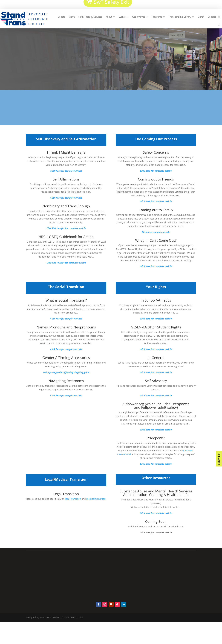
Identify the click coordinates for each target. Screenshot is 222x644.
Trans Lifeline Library (180, 17)
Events (122, 17)
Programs (157, 17)
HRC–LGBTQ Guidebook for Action (66, 237)
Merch (201, 17)
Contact (212, 17)
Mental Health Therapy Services (85, 17)
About (109, 17)
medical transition (96, 499)
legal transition (73, 499)
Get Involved (139, 17)
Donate (61, 17)
